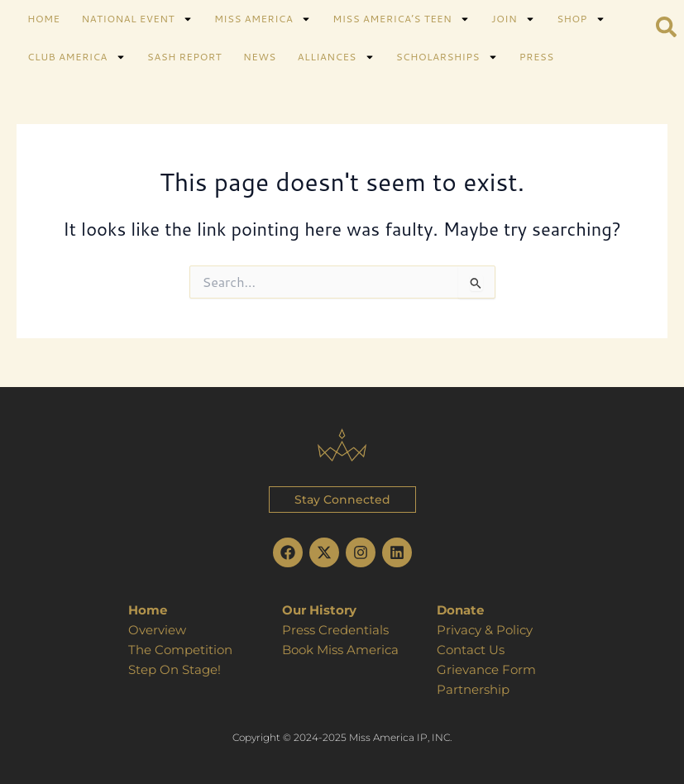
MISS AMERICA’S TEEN (401, 19)
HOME (43, 19)
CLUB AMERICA (77, 57)
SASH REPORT (184, 57)
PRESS (537, 57)
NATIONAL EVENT (136, 19)
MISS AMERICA (263, 19)
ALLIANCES (336, 57)
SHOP (581, 19)
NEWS (260, 57)
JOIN (513, 19)
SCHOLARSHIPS (447, 57)
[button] (342, 500)
